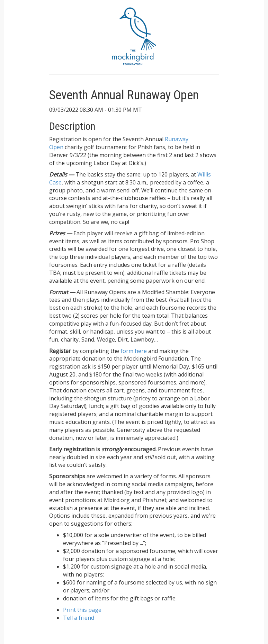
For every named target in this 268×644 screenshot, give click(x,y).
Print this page (82, 610)
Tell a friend (79, 618)
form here (134, 351)
